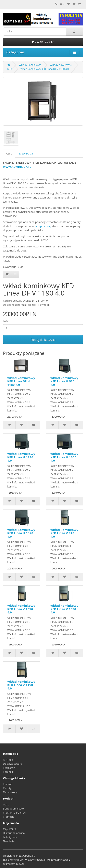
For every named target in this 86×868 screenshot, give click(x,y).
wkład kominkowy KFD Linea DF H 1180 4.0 (21, 381)
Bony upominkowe (14, 809)
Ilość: (6, 321)
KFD (10, 69)
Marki (6, 805)
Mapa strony (10, 792)
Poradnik (8, 772)
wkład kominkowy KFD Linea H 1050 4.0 (64, 457)
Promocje (9, 817)
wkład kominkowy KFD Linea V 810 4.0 (64, 533)
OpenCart (29, 856)
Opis (9, 154)
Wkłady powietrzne (61, 65)
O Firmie (8, 760)
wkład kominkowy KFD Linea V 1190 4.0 (21, 685)
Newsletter (9, 841)
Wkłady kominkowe (30, 65)
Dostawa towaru (13, 764)
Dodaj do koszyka (43, 340)
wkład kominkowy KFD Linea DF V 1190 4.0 (45, 69)
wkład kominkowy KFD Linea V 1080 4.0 (64, 609)
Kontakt (7, 784)
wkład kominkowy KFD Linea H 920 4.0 (64, 381)
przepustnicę (43, 226)
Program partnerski (14, 813)
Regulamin (9, 768)
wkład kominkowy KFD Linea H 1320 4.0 (21, 533)
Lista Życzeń (10, 837)
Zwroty (7, 788)
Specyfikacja (26, 154)
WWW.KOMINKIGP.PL (17, 167)
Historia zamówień (14, 833)
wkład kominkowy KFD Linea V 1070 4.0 (21, 609)
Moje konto (10, 829)
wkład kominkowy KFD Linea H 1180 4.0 (21, 457)
